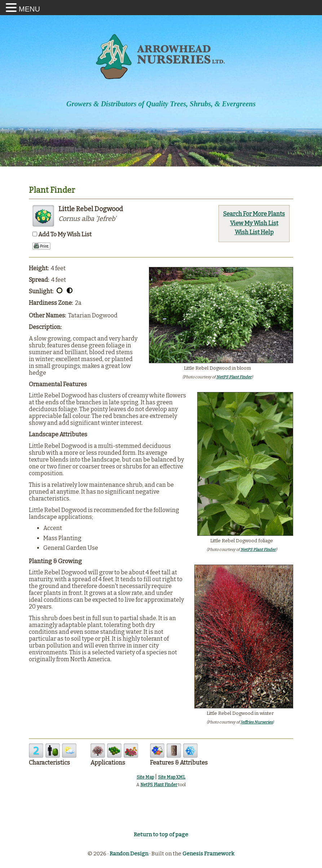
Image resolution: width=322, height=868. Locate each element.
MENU (29, 9)
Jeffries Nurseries (257, 722)
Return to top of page (161, 834)
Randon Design (129, 854)
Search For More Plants (254, 214)
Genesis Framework (208, 854)
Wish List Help (254, 232)
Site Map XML (172, 777)
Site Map (145, 777)
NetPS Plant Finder (234, 377)
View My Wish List (254, 223)
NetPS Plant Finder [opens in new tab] (159, 785)
